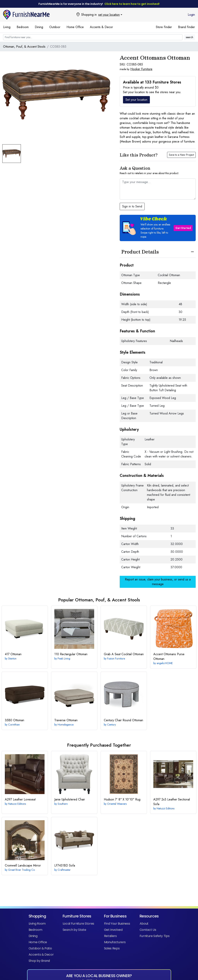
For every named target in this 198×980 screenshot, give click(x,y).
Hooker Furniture (141, 69)
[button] (158, 228)
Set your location (136, 100)
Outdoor (55, 27)
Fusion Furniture (116, 658)
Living (7, 27)
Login (191, 15)
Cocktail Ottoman (124, 654)
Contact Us (148, 930)
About (144, 924)
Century (111, 725)
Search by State (74, 930)
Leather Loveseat (20, 799)
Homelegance (66, 725)
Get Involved (113, 930)
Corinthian (14, 725)
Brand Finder (186, 27)
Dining (39, 27)
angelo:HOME (165, 663)
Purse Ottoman (169, 656)
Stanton (12, 658)
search (189, 37)
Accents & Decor (101, 27)
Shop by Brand (39, 961)
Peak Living (64, 658)
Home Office (75, 27)
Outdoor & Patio (40, 948)
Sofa (65, 865)
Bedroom (23, 27)
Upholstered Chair (70, 799)
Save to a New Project (181, 155)
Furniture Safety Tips (155, 936)
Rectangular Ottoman (71, 654)
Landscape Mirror (23, 865)
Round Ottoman (123, 720)
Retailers (110, 936)
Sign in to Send (132, 206)
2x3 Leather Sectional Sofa (172, 802)
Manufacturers (115, 942)
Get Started (183, 228)
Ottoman (13, 654)
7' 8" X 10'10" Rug (122, 799)
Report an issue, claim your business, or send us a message (158, 582)
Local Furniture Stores (78, 924)
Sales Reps (112, 948)
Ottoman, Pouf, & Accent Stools (24, 47)
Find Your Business (117, 924)
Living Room (37, 924)
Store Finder (164, 27)
